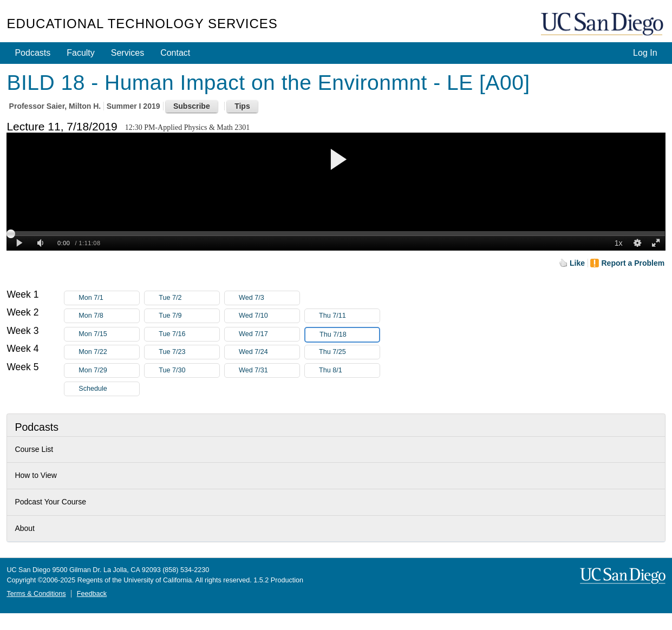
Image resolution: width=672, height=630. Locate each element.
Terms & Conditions (36, 594)
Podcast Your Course (50, 502)
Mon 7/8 (109, 316)
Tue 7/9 (189, 316)
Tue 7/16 (189, 334)
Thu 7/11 (349, 316)
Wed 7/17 (269, 334)
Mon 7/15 (109, 334)
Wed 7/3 (269, 298)
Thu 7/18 (349, 335)
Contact (175, 53)
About (25, 528)
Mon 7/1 (109, 298)
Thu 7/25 (349, 352)
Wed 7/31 (269, 370)
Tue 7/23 (189, 352)
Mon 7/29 (109, 370)
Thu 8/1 (349, 370)
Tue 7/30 (189, 370)
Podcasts (32, 53)
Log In (645, 53)
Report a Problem (633, 263)
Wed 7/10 (269, 316)
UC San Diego (603, 25)
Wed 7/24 (269, 352)
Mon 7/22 (109, 352)
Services (128, 53)
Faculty (81, 53)
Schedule (93, 389)
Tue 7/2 (189, 298)
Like (577, 263)
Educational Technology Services (142, 24)
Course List (34, 449)
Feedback (92, 594)
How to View (36, 475)
